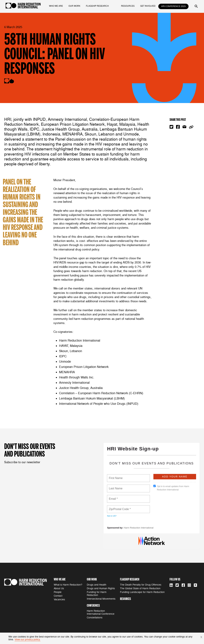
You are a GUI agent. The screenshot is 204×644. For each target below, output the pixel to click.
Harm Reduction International (139, 528)
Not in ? (112, 516)
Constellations (95, 618)
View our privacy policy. (27, 640)
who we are (56, 6)
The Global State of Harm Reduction (140, 588)
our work (74, 6)
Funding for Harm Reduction (97, 594)
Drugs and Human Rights (101, 588)
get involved (148, 6)
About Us (59, 588)
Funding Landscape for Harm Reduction (142, 592)
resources (128, 6)
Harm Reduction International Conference (101, 612)
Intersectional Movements (101, 599)
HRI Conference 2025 (173, 6)
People (58, 592)
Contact (58, 596)
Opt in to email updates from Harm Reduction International (171, 488)
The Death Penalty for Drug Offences (141, 585)
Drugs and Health (97, 585)
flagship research (97, 6)
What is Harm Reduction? (68, 585)
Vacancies (59, 600)
